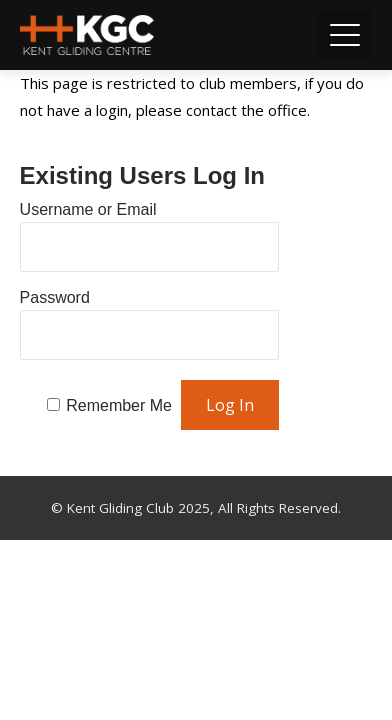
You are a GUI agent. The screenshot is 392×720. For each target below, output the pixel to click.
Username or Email (88, 209)
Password (55, 297)
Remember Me (119, 405)
